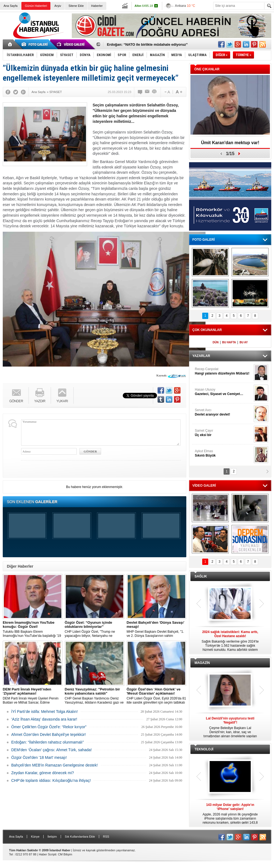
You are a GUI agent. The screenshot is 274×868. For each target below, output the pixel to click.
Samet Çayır (224, 433)
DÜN (216, 342)
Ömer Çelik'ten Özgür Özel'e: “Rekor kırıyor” (49, 727)
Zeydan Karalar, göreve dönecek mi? (43, 773)
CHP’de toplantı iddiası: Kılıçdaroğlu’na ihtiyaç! (51, 780)
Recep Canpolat (224, 371)
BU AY (244, 342)
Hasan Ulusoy (224, 392)
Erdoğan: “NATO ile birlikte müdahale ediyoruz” (147, 44)
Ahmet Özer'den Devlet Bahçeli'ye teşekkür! (48, 735)
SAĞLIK (201, 576)
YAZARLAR (201, 356)
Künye (35, 837)
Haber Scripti (48, 854)
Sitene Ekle (76, 6)
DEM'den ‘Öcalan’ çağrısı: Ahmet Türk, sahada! (52, 750)
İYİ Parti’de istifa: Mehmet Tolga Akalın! (45, 712)
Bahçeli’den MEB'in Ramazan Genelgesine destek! (55, 765)
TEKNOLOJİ (204, 749)
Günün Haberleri (36, 6)
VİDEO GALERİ (204, 486)
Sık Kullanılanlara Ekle (80, 837)
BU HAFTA (229, 342)
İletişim (52, 837)
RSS (106, 837)
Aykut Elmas (224, 453)
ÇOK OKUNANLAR (207, 330)
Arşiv (58, 6)
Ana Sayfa (11, 6)
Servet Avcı (224, 412)
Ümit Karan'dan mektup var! (230, 143)
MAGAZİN (202, 663)
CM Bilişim (65, 854)
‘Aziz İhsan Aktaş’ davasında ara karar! (44, 719)
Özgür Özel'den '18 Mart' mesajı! (39, 757)
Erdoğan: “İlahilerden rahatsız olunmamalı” (48, 742)
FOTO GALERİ (204, 240)
